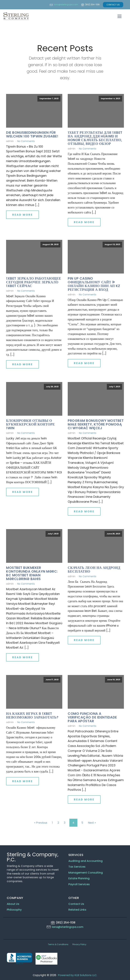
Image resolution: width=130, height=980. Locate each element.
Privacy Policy (79, 944)
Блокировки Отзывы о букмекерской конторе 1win (30, 424)
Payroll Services (79, 884)
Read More (23, 215)
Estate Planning (79, 878)
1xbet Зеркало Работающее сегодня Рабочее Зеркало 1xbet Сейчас (34, 282)
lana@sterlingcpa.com (66, 5)
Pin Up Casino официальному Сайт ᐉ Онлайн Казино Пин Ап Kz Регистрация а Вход (94, 284)
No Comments (26, 141)
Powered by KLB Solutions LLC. (78, 975)
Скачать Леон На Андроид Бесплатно (94, 570)
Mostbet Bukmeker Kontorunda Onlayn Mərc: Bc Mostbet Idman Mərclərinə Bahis (32, 573)
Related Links (77, 910)
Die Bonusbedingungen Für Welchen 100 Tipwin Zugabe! (32, 134)
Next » (92, 823)
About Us (13, 904)
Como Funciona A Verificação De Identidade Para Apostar (92, 717)
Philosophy (14, 910)
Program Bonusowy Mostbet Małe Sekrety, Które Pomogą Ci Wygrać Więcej (96, 424)
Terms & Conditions (58, 944)
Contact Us (76, 904)
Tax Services (77, 867)
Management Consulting (86, 873)
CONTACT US (113, 5)
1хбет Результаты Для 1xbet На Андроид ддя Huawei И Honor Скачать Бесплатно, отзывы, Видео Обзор (95, 138)
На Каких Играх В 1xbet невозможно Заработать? (32, 715)
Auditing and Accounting (85, 861)
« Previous (41, 823)
